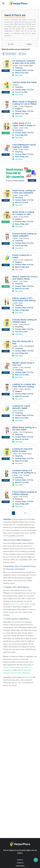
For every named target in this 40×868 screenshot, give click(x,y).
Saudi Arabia (17, 661)
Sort (29, 44)
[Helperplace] (2, 2)
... (21, 501)
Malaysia (26, 661)
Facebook (29, 665)
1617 (25, 501)
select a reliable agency (21, 592)
